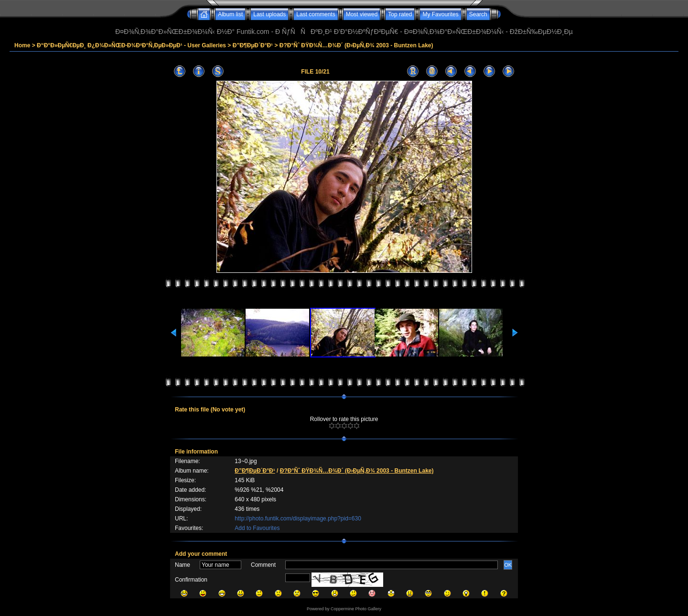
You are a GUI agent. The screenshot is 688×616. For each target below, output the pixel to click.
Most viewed (362, 14)
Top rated (400, 14)
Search (478, 14)
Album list (230, 14)
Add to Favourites (257, 528)
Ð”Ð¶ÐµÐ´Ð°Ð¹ (253, 45)
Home (22, 45)
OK (508, 565)
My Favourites (440, 14)
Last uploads (269, 14)
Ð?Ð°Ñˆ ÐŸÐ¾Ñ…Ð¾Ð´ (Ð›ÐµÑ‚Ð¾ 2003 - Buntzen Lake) (356, 45)
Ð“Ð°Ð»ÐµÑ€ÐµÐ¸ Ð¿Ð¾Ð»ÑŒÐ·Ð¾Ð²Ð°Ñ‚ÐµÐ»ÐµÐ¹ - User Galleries (131, 45)
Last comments (316, 14)
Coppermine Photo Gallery (356, 609)
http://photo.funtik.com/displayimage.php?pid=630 (298, 519)
